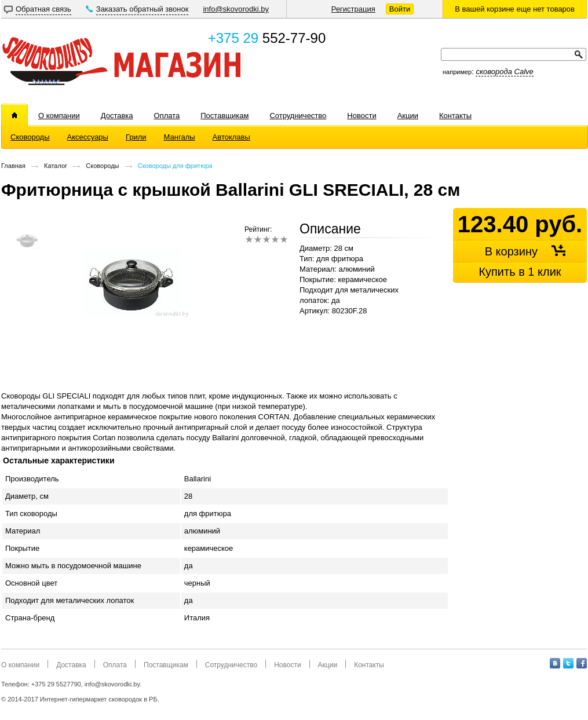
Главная (13, 166)
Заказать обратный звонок (143, 9)
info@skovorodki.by (236, 9)
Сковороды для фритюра (175, 166)
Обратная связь (43, 9)
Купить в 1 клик (520, 272)
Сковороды (102, 166)
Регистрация (353, 9)
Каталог (56, 166)
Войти (400, 9)
